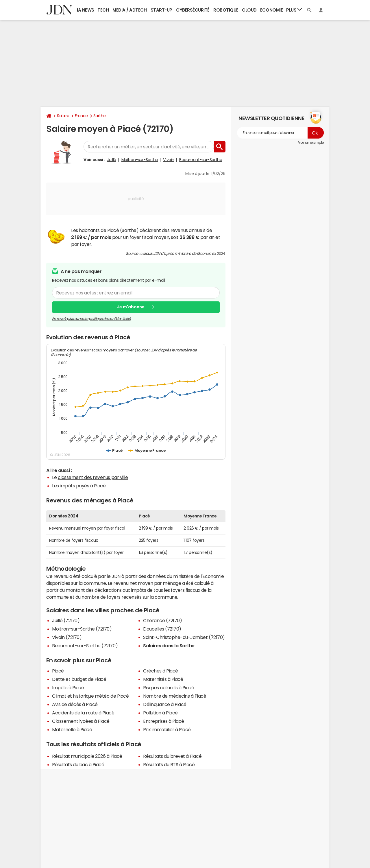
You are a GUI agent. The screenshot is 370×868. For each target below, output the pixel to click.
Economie (271, 10)
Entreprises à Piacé (164, 721)
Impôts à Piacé (68, 688)
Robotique (226, 10)
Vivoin (169, 160)
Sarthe (100, 116)
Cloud (249, 10)
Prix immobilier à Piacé (167, 729)
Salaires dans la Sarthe (169, 646)
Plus (294, 10)
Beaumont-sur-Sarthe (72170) (85, 646)
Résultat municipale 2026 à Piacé (87, 756)
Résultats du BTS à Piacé (169, 764)
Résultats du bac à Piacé (78, 764)
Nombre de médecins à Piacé (175, 696)
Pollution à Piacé (160, 713)
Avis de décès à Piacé (75, 704)
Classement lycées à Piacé (81, 721)
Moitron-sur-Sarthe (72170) (82, 629)
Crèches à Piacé (161, 671)
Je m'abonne (131, 307)
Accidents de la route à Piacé (83, 713)
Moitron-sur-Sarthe (140, 160)
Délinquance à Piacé (165, 704)
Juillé (112, 160)
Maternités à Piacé (163, 679)
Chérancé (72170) (162, 620)
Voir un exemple (311, 143)
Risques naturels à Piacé (169, 688)
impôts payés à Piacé (83, 486)
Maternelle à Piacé (72, 729)
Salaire (63, 116)
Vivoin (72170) (67, 637)
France (81, 116)
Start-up (161, 10)
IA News (86, 10)
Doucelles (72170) (162, 629)
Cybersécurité (193, 10)
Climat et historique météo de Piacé (90, 696)
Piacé (58, 671)
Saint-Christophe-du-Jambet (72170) (184, 637)
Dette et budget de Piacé (79, 679)
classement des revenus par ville (93, 477)
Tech (103, 10)
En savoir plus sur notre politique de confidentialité (91, 318)
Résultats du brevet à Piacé (172, 756)
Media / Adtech (129, 10)
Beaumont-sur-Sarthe (201, 160)
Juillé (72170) (66, 620)
